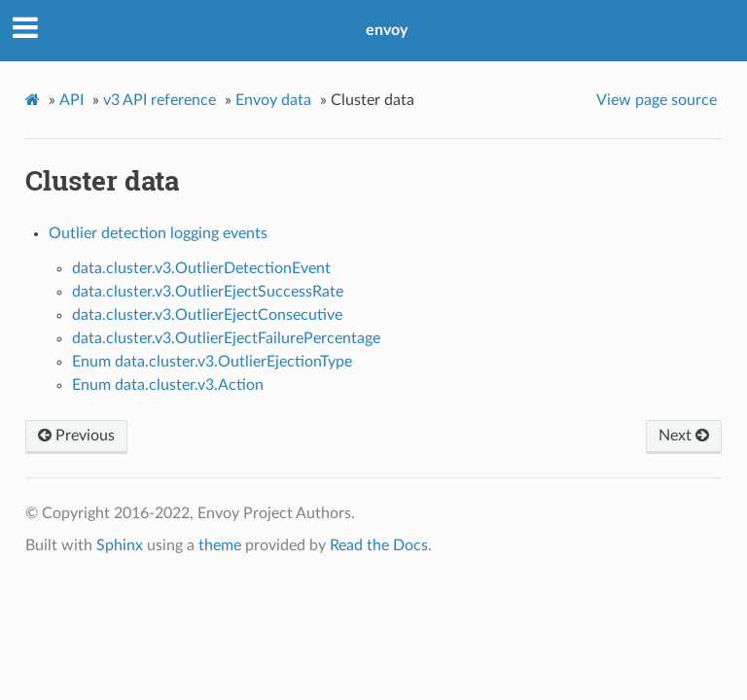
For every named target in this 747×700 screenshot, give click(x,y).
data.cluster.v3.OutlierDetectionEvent (201, 268)
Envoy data (273, 100)
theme (220, 545)
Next (684, 436)
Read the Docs (379, 545)
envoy (387, 30)
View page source (657, 100)
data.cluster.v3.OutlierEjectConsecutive (207, 315)
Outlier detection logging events (158, 233)
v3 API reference (160, 100)
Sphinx (120, 545)
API (71, 100)
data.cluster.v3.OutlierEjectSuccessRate (208, 292)
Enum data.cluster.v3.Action (168, 385)
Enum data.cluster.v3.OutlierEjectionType (212, 362)
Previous (76, 436)
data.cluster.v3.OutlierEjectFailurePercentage (226, 338)
